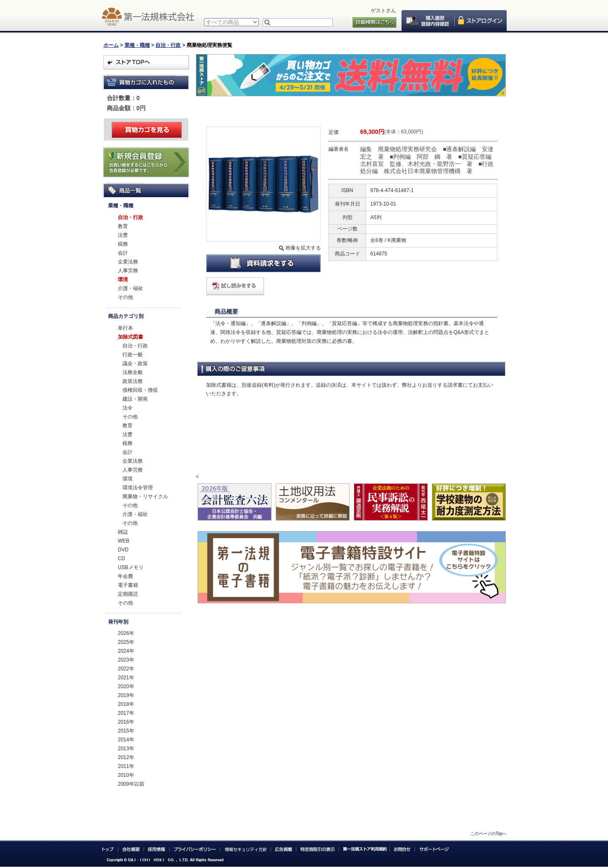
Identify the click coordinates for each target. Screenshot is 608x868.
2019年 (126, 695)
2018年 (126, 704)
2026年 (126, 633)
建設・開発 (135, 399)
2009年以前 (131, 784)
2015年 (126, 731)
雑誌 (123, 532)
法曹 (123, 235)
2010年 (126, 775)
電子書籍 (128, 585)
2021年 (126, 678)
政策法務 (133, 381)
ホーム (111, 45)
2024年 (126, 651)
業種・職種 (137, 45)
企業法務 (128, 262)
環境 (123, 279)
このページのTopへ (489, 834)
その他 (125, 297)
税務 (123, 244)
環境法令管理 (138, 488)
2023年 (126, 660)
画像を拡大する (303, 248)
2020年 (126, 686)
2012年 (126, 757)
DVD (123, 550)
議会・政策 (135, 363)
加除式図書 (130, 337)
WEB (123, 541)
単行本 (125, 328)
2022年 (126, 669)
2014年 (126, 740)
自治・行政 (168, 45)
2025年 (126, 642)
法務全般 (133, 372)
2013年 (126, 749)
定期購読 (128, 594)
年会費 (125, 576)
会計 (123, 253)
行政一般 (133, 355)
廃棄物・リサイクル (145, 496)
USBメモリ (131, 567)
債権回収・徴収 (140, 390)
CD (121, 559)
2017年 (126, 713)
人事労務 (128, 271)
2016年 (126, 722)
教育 (123, 226)
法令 (128, 408)
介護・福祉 (130, 288)
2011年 (126, 766)
